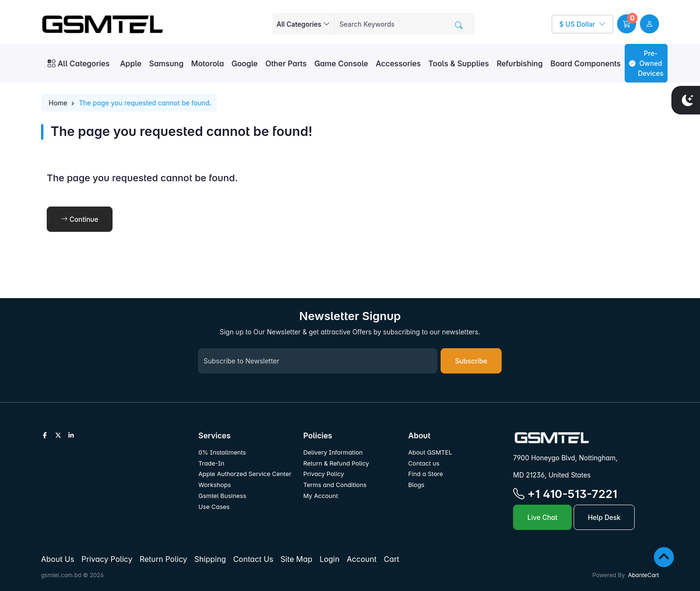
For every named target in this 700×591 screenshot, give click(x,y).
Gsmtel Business (222, 496)
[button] (627, 24)
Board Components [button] (586, 63)
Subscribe (471, 361)
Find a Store (426, 474)
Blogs (416, 485)
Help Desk (604, 517)
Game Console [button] (341, 63)
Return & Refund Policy (336, 463)
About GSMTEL (430, 452)
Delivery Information (333, 452)
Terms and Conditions (335, 485)
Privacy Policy (324, 474)
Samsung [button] (166, 63)
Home (58, 103)
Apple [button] (131, 63)
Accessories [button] (398, 63)
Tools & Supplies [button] (458, 63)
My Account (321, 496)
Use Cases (214, 507)
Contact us (424, 463)
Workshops (215, 485)
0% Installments (222, 452)
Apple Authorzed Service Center (245, 474)
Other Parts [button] (286, 63)
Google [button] (245, 63)
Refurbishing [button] (520, 63)
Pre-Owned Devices (646, 63)
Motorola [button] (208, 63)
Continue (80, 219)
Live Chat (542, 517)
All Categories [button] (79, 63)
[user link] (649, 24)
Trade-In (211, 463)
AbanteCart (643, 575)
